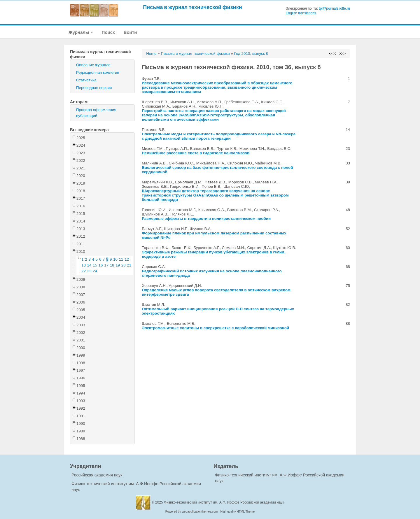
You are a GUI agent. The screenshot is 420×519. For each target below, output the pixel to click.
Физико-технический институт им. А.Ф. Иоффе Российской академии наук (224, 502)
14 (89, 265)
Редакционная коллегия (98, 72)
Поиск (108, 32)
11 (121, 259)
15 (95, 265)
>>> (342, 54)
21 (129, 265)
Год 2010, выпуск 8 (251, 54)
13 (84, 265)
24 (95, 271)
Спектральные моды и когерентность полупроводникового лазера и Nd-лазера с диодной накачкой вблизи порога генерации (219, 136)
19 (118, 265)
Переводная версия (94, 88)
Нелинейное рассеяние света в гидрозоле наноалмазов (196, 153)
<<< (332, 54)
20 (124, 265)
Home (151, 54)
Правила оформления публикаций (96, 113)
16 (101, 265)
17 (106, 265)
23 (89, 271)
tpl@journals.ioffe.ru (334, 8)
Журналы (81, 32)
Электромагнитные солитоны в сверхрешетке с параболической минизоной (215, 328)
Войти (130, 32)
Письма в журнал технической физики (192, 7)
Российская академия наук (97, 475)
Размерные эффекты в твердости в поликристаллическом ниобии (206, 219)
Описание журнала (93, 65)
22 (84, 271)
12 (127, 259)
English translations (301, 13)
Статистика (86, 80)
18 (112, 265)
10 (115, 259)
